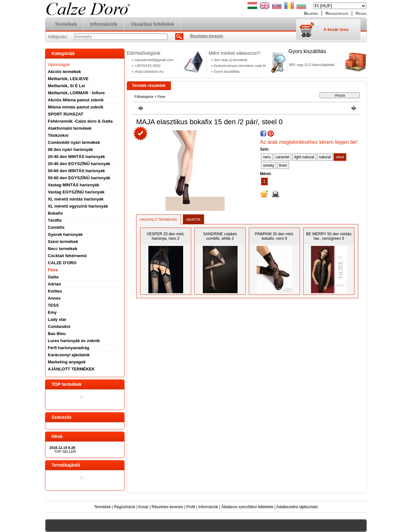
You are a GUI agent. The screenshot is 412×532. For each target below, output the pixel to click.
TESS (53, 305)
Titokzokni (58, 135)
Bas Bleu (57, 334)
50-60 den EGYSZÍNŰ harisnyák (79, 178)
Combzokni (59, 327)
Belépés (311, 13)
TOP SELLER (65, 452)
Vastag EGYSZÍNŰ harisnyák (76, 192)
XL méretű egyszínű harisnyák (78, 206)
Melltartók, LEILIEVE (68, 79)
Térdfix (55, 220)
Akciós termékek (65, 72)
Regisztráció (125, 507)
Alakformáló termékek (70, 128)
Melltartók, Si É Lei (67, 86)
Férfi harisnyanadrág (69, 348)
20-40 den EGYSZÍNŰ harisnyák (79, 164)
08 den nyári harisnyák (70, 149)
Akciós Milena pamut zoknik (76, 100)
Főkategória (144, 97)
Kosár (143, 507)
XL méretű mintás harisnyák (76, 199)
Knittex (55, 291)
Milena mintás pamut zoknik (76, 107)
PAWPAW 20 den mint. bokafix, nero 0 (274, 236)
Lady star (57, 319)
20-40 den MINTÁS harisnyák (77, 157)
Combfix (56, 227)
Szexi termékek (63, 242)
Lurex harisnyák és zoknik (74, 341)
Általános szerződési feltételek (247, 507)
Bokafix (56, 213)
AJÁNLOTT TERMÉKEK (71, 369)
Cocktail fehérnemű (67, 256)
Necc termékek (63, 249)
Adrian (55, 284)
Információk (208, 507)
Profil (191, 507)
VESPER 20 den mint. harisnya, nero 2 (165, 236)
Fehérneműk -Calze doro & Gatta (80, 121)
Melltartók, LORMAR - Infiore (76, 93)
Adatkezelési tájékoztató (297, 507)
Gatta (53, 277)
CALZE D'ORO (62, 263)
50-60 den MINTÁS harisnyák (77, 171)
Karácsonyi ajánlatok (69, 355)
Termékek (102, 507)
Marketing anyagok (67, 362)
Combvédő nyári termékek (74, 142)
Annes (54, 298)
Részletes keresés (167, 507)
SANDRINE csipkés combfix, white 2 (220, 236)
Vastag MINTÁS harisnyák (74, 185)
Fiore (53, 270)
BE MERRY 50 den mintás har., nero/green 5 (329, 236)
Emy (52, 312)
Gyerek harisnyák (65, 234)
